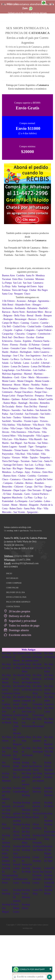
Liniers (5, 366)
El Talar (7, 494)
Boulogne (8, 319)
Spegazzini (32, 512)
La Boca (15, 359)
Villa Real (20, 454)
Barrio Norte (19, 312)
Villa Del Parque (32, 428)
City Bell (6, 326)
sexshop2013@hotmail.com (25, 563)
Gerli (17, 377)
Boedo (39, 316)
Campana (8, 483)
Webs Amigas (29, 650)
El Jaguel (47, 490)
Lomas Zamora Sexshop (6, 861)
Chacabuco (28, 479)
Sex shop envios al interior (37, 679)
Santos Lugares (9, 447)
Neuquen (18, 294)
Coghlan (18, 330)
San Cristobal (16, 414)
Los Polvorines (24, 370)
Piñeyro (6, 410)
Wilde (25, 458)
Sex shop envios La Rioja (37, 690)
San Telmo (43, 443)
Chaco (27, 294)
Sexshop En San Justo (17, 850)
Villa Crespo (16, 428)
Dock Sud (7, 337)
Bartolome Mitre (35, 312)
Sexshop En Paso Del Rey (26, 828)
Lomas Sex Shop (16, 872)
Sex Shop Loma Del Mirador (17, 726)
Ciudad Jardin (34, 326)
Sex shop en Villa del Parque (27, 679)
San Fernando (32, 414)
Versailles (17, 421)
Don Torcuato (34, 490)
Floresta (14, 345)
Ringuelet (34, 505)
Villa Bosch (38, 425)
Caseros (35, 323)
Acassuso (21, 301)
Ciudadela (48, 326)
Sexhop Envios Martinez (48, 766)
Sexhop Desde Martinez (17, 766)
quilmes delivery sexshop (17, 817)
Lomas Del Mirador (41, 366)
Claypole (8, 330)
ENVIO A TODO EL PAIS (16, 597)
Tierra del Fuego (20, 290)
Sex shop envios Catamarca (7, 690)
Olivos (23, 388)
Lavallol (35, 363)
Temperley (45, 458)
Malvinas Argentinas (12, 374)
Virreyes (16, 458)
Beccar (48, 312)
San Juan (27, 283)
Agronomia (43, 301)
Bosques (48, 316)
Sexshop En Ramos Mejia (27, 839)
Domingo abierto (16, 630)
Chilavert (19, 487)
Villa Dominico (19, 432)
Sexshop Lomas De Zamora (49, 883)
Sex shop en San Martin (6, 679)
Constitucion (44, 334)
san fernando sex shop (6, 806)
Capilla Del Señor (44, 479)
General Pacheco (40, 494)
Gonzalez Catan (18, 348)
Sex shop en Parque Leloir (37, 657)
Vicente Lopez (31, 421)
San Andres (28, 410)
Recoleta (34, 403)
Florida (23, 345)
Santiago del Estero (27, 286)
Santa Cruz (7, 294)
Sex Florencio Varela (37, 766)
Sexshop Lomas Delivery (26, 894)
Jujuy (41, 286)
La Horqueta (21, 501)
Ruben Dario (16, 508)
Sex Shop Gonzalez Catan (26, 701)
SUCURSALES (12, 578)
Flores (5, 345)
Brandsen (39, 483)
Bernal (30, 316)
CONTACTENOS (13, 607)
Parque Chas (41, 392)
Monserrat (7, 385)
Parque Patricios (25, 396)
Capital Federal (44, 330)
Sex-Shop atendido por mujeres (38, 777)
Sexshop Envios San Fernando (38, 872)
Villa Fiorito (34, 432)
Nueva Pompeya (10, 388)
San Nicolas (30, 443)
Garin (27, 494)
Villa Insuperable (26, 436)
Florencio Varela (41, 341)
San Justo (7, 417)
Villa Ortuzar (36, 450)
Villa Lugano (42, 436)
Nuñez (45, 385)
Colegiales (30, 330)
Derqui (48, 487)
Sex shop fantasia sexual (17, 701)
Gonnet (6, 505)
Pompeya (40, 396)
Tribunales (7, 450)
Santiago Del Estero (13, 465)
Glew (24, 377)
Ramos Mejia (10, 403)
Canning (25, 323)
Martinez (38, 374)
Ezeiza (18, 341)
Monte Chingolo (25, 381)
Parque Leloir (9, 396)
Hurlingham (26, 352)
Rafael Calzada (29, 399)
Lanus (26, 363)
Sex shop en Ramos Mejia (27, 668)
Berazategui (21, 319)
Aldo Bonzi (8, 305)
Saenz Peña (30, 508)
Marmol (28, 374)
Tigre (31, 447)
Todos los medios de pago (22, 625)
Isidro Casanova (41, 352)
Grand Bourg (34, 348)
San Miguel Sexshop (26, 792)
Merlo (31, 377)
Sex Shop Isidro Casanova (49, 701)
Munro (26, 385)
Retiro (19, 407)
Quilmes (16, 399)
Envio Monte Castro (16, 908)
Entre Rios (18, 279)
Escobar (30, 337)
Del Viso (38, 487)
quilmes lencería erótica (36, 806)
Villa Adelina (8, 425)
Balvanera (32, 308)
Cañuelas (19, 483)
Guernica (47, 348)
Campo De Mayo (10, 323)
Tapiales (34, 458)
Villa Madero (20, 439)
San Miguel (16, 443)
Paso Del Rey (31, 407)
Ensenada (18, 494)
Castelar (44, 323)
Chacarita (20, 334)
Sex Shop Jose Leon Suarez (27, 712)
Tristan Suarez (21, 450)
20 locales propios (17, 611)
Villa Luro (7, 439)
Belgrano (8, 316)
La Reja (38, 498)
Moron (17, 385)
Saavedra (16, 410)
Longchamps (8, 370)
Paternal (43, 407)
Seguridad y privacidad (20, 621)
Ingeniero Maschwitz (12, 498)
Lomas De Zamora (20, 366)
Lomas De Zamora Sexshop (49, 872)
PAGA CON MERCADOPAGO (18, 602)
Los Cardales (36, 501)
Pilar (39, 508)
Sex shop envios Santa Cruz (49, 690)
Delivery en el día (17, 616)
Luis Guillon (39, 370)
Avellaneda (20, 308)
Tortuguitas (41, 447)
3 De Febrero (8, 301)
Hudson (14, 352)
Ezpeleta (27, 341)
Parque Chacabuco (24, 392)
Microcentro (42, 377)
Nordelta (35, 385)
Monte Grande (42, 381)
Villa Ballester (24, 425)
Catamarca (38, 283)
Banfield (43, 308)
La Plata (28, 498)
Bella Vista (20, 316)
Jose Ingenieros (33, 356)
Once (31, 388)
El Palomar (34, 345)
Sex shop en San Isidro (49, 668)
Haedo (5, 352)
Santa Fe (30, 275)
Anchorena (7, 308)
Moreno (23, 505)
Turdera (17, 417)
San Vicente (19, 512)
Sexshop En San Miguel (48, 850)
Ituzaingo (7, 356)
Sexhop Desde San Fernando (27, 766)
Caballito (43, 319)
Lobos (47, 501)
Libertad (45, 363)
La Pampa (7, 283)
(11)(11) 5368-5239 (24, 556)
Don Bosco (19, 337)
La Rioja (6, 286)
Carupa (29, 487)
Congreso (31, 334)
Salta (14, 286)
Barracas (6, 312)
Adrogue (32, 301)
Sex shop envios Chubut (17, 690)
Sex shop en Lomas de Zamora (27, 657)
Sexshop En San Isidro (6, 850)
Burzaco (32, 319)
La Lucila (37, 359)
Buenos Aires (9, 275)
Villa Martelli (35, 439)
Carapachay (8, 334)
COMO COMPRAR (14, 583)
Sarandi (22, 447)
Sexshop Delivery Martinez (48, 792)
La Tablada (16, 363)
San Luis (17, 283)
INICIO (9, 574)
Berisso (29, 483)
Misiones (40, 279)
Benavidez (7, 487)
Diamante (7, 490)
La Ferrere (26, 359)
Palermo (39, 388)
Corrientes (29, 279)
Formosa (6, 290)
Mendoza (40, 275)
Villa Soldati (33, 454)
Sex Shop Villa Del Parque (49, 752)
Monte (14, 505)
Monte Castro (9, 381)
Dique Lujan (19, 490)
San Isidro (45, 414)
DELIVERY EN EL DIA (15, 592)
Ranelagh (23, 403)
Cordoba (21, 275)
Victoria (44, 421)
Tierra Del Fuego (10, 461)
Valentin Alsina (30, 417)
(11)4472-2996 (23, 560)
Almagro (36, 305)
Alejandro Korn (23, 305)
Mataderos (7, 377)
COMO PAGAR (12, 588)
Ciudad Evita (19, 326)
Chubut (33, 290)
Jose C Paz (18, 356)
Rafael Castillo (46, 399)
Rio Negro (43, 290)
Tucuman (7, 279)
